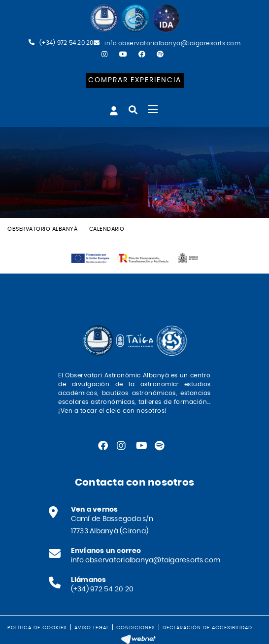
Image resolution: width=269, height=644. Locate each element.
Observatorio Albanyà (42, 229)
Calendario (107, 229)
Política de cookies (37, 628)
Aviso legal (92, 628)
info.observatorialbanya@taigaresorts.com (172, 43)
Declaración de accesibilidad (207, 628)
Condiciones (136, 628)
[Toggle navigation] (153, 109)
